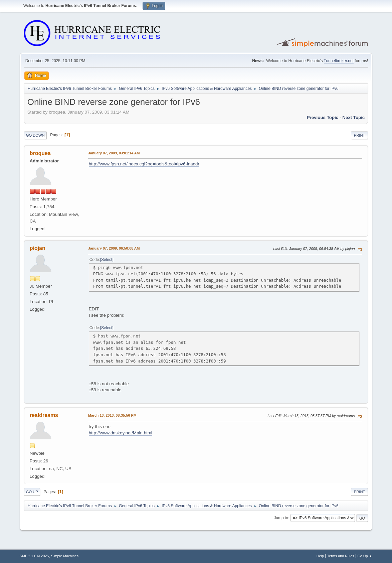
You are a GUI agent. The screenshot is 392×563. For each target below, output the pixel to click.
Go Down (35, 135)
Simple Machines (65, 556)
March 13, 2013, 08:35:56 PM (112, 415)
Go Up (32, 492)
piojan (38, 248)
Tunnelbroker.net (339, 61)
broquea (40, 153)
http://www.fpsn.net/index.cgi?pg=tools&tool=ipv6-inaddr (144, 164)
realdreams (44, 415)
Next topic (353, 117)
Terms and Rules (341, 556)
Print (360, 135)
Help (320, 556)
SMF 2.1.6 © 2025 (34, 556)
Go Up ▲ (365, 556)
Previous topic (323, 117)
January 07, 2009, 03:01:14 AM (114, 153)
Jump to (281, 518)
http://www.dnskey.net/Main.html (121, 433)
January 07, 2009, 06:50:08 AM (114, 248)
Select (107, 260)
